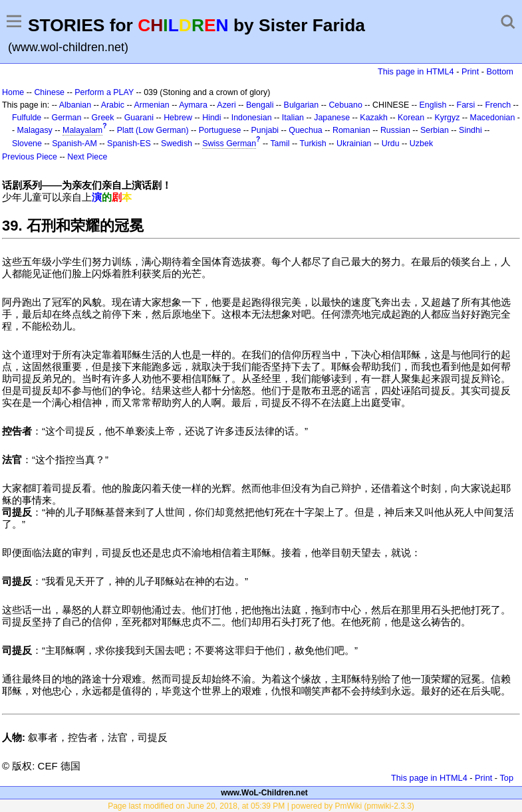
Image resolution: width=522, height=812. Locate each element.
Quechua (305, 130)
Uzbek (421, 144)
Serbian (435, 130)
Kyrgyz (447, 118)
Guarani (139, 118)
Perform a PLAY (104, 92)
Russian (395, 130)
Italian (293, 118)
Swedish (177, 144)
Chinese (49, 92)
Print (470, 71)
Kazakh (374, 118)
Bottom (500, 71)
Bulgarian (302, 105)
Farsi (466, 105)
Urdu (391, 144)
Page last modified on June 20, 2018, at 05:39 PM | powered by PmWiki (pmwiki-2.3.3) (261, 806)
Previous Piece (30, 157)
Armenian (151, 105)
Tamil (280, 144)
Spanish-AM (74, 144)
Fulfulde (27, 118)
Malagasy (35, 130)
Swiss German (229, 144)
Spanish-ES (129, 144)
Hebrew (178, 118)
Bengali (260, 105)
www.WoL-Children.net (264, 793)
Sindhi (470, 130)
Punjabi (265, 130)
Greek (103, 118)
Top (506, 778)
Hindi (211, 118)
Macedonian (493, 118)
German (66, 118)
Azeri (226, 105)
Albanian (75, 105)
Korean (411, 118)
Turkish (313, 144)
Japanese (332, 118)
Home (13, 92)
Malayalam (82, 130)
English (433, 105)
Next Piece (87, 157)
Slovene (27, 144)
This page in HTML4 (416, 71)
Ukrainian (354, 144)
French (498, 105)
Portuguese (220, 130)
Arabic (113, 105)
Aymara (193, 105)
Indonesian (252, 118)
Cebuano (345, 105)
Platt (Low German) (153, 130)
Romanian (351, 130)
